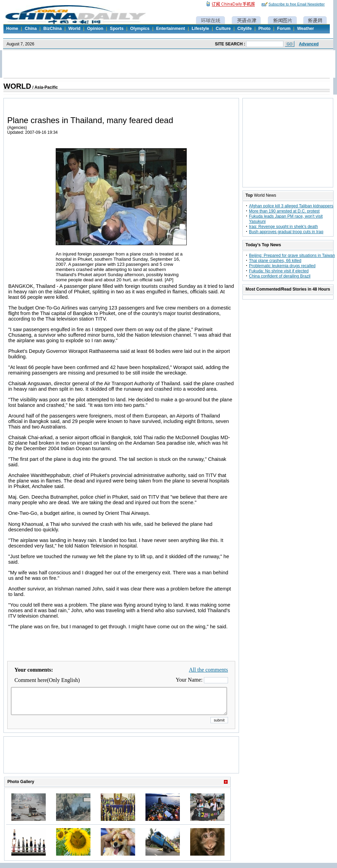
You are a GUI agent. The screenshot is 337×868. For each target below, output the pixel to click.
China (31, 29)
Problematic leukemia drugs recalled (282, 266)
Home (12, 29)
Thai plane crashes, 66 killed (275, 261)
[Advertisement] (121, 763)
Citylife (244, 29)
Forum (284, 29)
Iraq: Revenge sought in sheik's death (283, 227)
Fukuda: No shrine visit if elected (279, 271)
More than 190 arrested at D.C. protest (284, 211)
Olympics (140, 29)
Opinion (95, 29)
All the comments (208, 670)
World (74, 29)
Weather (306, 29)
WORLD (17, 86)
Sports (117, 29)
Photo (264, 29)
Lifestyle (200, 29)
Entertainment (171, 29)
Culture (223, 29)
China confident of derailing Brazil (280, 276)
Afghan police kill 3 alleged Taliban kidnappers (291, 206)
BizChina (52, 29)
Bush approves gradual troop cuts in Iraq (286, 232)
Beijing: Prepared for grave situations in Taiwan (292, 256)
